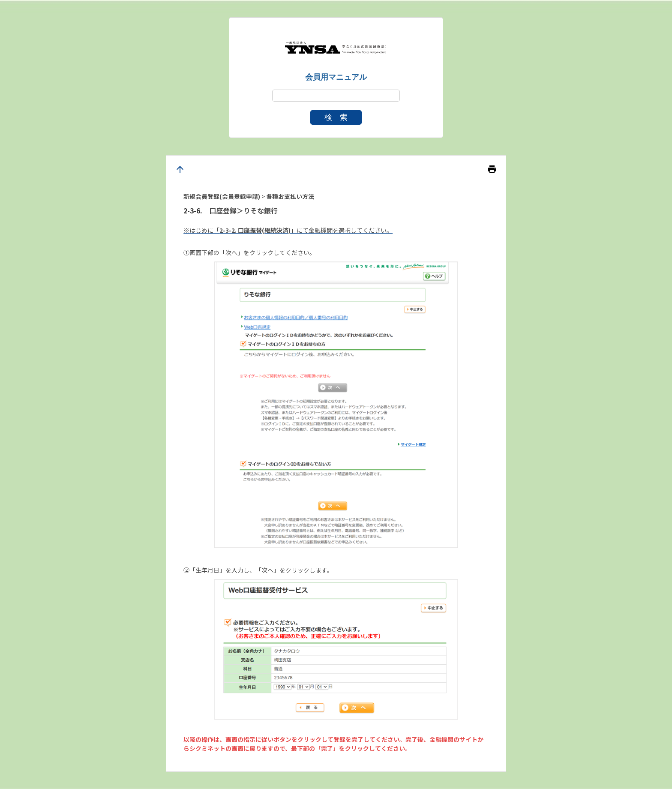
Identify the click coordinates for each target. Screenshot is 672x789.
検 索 (336, 117)
